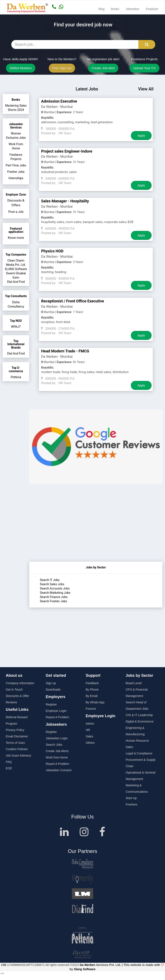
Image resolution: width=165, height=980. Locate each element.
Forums (91, 709)
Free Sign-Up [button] (62, 68)
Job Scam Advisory (18, 755)
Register (51, 704)
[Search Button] (147, 44)
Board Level (134, 683)
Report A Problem (58, 717)
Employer (152, 9)
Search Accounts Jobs (55, 588)
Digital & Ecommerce (140, 721)
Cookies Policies (17, 749)
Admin (90, 724)
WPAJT (16, 327)
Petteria (16, 377)
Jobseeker (132, 9)
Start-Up (131, 798)
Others (90, 743)
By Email (92, 696)
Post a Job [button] (16, 212)
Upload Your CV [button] (144, 68)
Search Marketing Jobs (55, 593)
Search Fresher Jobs (53, 601)
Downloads (53, 690)
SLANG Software (16, 269)
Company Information (20, 683)
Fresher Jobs (16, 172)
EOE (9, 768)
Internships (16, 178)
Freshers (132, 804)
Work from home (57, 757)
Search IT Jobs (50, 580)
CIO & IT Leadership (139, 715)
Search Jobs (54, 745)
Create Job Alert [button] (103, 68)
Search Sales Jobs (52, 584)
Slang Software (85, 969)
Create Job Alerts (57, 751)
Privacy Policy (15, 730)
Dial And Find (16, 282)
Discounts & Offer (17, 696)
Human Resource (137, 741)
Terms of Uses (15, 743)
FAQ (9, 762)
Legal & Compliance (139, 753)
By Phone (92, 690)
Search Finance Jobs (54, 597)
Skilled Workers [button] (21, 68)
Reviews (11, 702)
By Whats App (95, 702)
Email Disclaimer (17, 736)
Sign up (51, 683)
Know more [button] (16, 238)
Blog (101, 9)
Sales (89, 736)
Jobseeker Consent (59, 770)
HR (88, 730)
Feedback (92, 683)
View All (146, 89)
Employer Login (56, 711)
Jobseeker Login (57, 738)
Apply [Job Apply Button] (141, 136)
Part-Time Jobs (16, 165)
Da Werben (88, 965)
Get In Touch (14, 690)
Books (115, 9)
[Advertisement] (96, 532)
